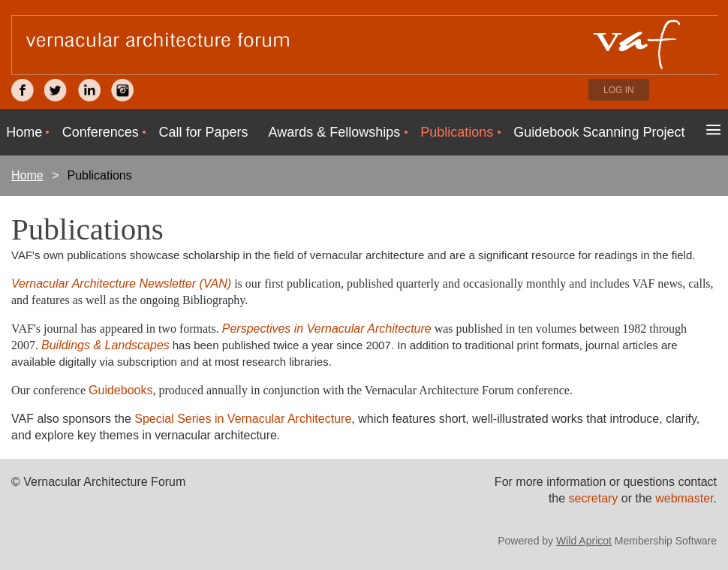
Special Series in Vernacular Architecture (243, 419)
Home (27, 175)
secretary (595, 498)
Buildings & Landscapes (105, 345)
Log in (619, 90)
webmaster (684, 498)
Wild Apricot (584, 541)
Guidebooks (120, 390)
